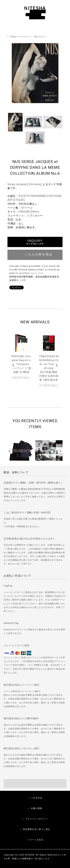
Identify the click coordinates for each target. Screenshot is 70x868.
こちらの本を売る (35, 254)
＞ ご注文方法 (35, 798)
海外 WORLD (40, 37)
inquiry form (37, 273)
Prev (14, 365)
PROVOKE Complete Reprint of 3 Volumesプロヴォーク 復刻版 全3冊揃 (21, 364)
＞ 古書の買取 (35, 808)
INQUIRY (35, 242)
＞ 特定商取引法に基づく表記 (35, 829)
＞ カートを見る (35, 840)
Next (56, 365)
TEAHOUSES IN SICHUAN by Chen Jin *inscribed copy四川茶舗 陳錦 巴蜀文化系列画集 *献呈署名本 (49, 368)
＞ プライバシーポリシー (35, 819)
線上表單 (21, 280)
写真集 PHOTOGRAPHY (20, 37)
